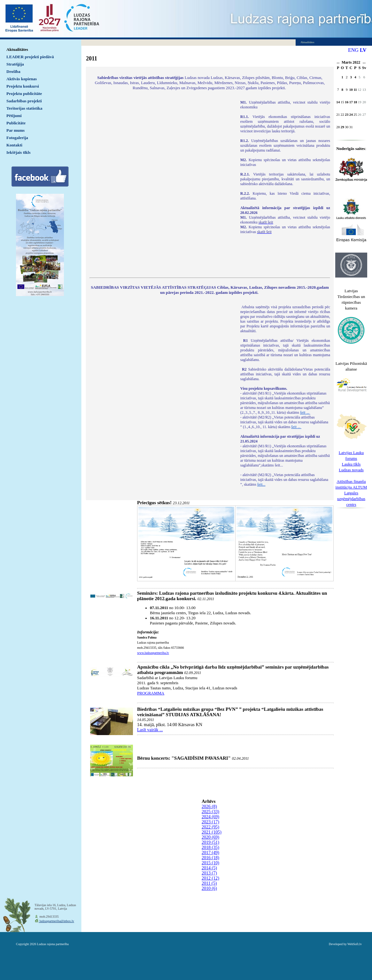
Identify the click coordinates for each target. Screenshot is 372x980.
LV (363, 50)
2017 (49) (210, 853)
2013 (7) (209, 873)
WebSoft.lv (355, 944)
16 (347, 102)
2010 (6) (209, 888)
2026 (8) (209, 807)
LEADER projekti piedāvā (30, 57)
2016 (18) (210, 858)
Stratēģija (15, 64)
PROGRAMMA (151, 693)
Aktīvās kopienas (22, 79)
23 (347, 114)
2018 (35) (210, 847)
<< (338, 63)
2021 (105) (212, 832)
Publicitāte (16, 123)
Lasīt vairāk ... (150, 730)
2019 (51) (210, 842)
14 (338, 102)
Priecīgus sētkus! (154, 503)
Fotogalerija (17, 138)
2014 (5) (209, 868)
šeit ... (305, 412)
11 (355, 90)
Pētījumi (14, 116)
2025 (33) (210, 812)
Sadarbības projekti (24, 101)
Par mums (15, 130)
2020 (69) (210, 837)
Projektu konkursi (23, 86)
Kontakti (14, 145)
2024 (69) (210, 817)
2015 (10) (210, 863)
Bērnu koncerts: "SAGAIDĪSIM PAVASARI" (184, 758)
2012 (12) (210, 878)
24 (351, 114)
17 (351, 102)
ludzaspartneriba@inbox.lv (56, 921)
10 (351, 90)
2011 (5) (209, 883)
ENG (353, 50)
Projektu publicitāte (24, 94)
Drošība (13, 71)
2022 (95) (210, 827)
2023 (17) (210, 822)
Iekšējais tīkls (18, 152)
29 (342, 127)
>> (364, 63)
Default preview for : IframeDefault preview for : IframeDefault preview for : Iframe (162, 185)
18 (355, 102)
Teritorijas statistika (24, 108)
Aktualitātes (17, 49)
